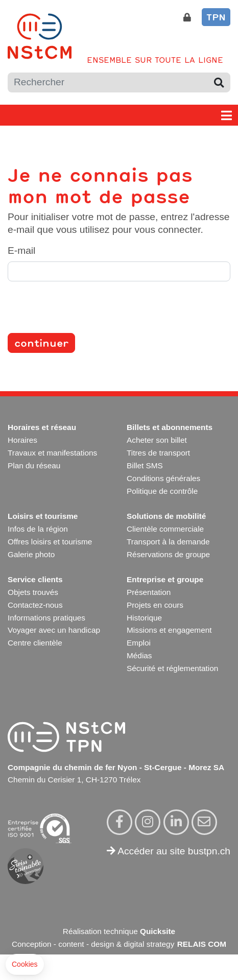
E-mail (21, 250)
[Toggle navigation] (227, 115)
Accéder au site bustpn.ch (169, 851)
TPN (216, 17)
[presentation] (85, 309)
